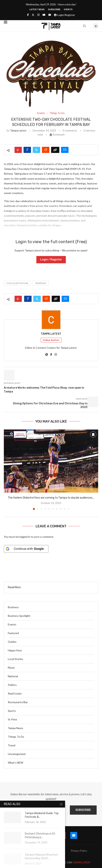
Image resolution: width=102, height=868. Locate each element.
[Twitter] (33, 15)
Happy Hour (15, 650)
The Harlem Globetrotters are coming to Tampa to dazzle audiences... (51, 498)
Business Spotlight (19, 616)
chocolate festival (17, 283)
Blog (40, 851)
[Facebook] (28, 15)
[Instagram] (38, 15)
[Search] (84, 26)
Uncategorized (17, 754)
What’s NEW (16, 763)
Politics (12, 685)
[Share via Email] (65, 150)
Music (11, 668)
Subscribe (54, 9)
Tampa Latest (18, 130)
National (13, 676)
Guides (12, 642)
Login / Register (51, 260)
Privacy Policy (79, 851)
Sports (12, 711)
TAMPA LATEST (82, 862)
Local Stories (16, 659)
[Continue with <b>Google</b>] (26, 549)
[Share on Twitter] (36, 150)
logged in (25, 537)
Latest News (37, 9)
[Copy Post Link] (55, 150)
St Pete (12, 719)
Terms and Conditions (51, 856)
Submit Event (23, 851)
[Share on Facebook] (27, 150)
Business (13, 607)
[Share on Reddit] (46, 150)
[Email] (50, 15)
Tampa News (16, 728)
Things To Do (16, 737)
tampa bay (41, 283)
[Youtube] (44, 15)
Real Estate (15, 693)
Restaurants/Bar (18, 702)
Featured (13, 633)
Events (68, 9)
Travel (12, 745)
